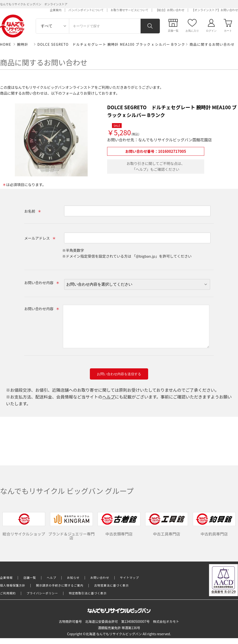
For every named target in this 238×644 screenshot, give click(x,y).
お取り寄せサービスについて (129, 10)
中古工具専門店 (167, 524)
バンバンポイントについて (86, 10)
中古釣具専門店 (214, 524)
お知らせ (73, 577)
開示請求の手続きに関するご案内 (60, 585)
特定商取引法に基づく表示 (88, 593)
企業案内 (56, 10)
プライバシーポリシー (42, 593)
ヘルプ (109, 397)
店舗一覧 (30, 577)
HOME (6, 44)
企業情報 (6, 577)
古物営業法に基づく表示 (112, 585)
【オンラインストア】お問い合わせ (215, 10)
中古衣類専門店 (119, 524)
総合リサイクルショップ (24, 524)
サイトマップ (129, 577)
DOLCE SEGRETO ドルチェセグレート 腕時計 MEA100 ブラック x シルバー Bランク (111, 44)
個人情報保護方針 (13, 585)
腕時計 (23, 44)
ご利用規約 (8, 593)
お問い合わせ (100, 577)
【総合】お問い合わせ (170, 10)
